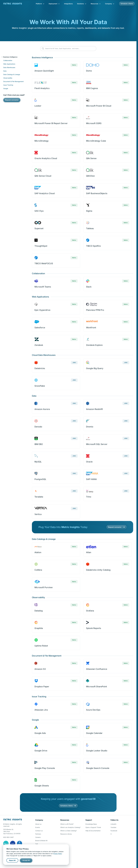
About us (38, 824)
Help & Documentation (93, 831)
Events (38, 827)
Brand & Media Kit (41, 841)
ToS (37, 844)
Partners (38, 834)
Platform (40, 4)
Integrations (68, 4)
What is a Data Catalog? (69, 831)
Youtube (113, 827)
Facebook (114, 831)
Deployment (54, 4)
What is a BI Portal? (67, 824)
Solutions (82, 4)
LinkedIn (113, 824)
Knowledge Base (91, 824)
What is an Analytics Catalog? (70, 827)
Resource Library (66, 834)
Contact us (39, 831)
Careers (38, 837)
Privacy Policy (58, 854)
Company (110, 4)
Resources (96, 4)
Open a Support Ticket (93, 827)
